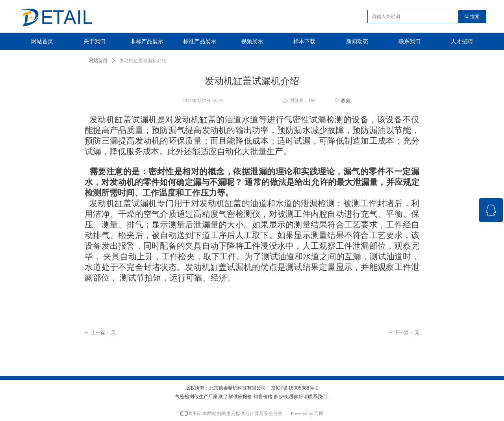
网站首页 (98, 61)
